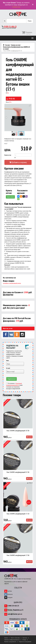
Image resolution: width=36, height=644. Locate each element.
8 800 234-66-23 (13, 606)
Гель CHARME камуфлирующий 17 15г (18, 514)
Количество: (8, 155)
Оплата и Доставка (15, 638)
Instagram (8, 597)
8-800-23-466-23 (10, 26)
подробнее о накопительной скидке (12, 283)
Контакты (25, 638)
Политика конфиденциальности (12, 640)
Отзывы (24, 640)
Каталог (8, 45)
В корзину (29, 437)
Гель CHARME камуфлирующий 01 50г (18, 472)
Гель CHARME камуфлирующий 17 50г (18, 555)
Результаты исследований (25, 642)
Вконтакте (8, 594)
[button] (30, 106)
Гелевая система (16, 45)
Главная (6, 638)
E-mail (8, 368)
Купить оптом (10, 197)
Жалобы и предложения (10, 642)
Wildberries (16, 7)
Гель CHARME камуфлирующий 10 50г (18, 431)
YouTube (8, 591)
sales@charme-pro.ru (15, 614)
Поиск (30, 21)
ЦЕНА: (7, 150)
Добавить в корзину (18, 162)
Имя (8, 361)
